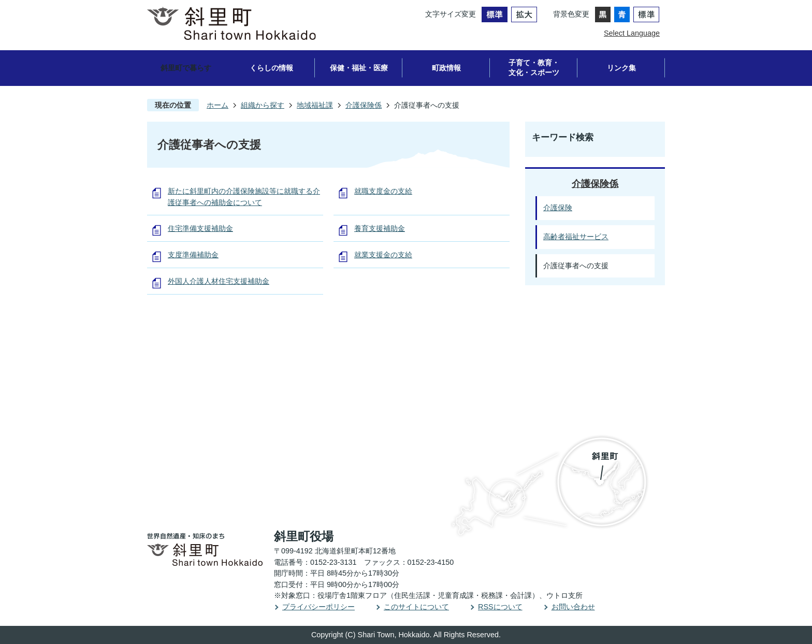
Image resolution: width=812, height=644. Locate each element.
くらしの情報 (271, 68)
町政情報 (446, 68)
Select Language (632, 33)
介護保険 (558, 208)
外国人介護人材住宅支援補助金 (219, 281)
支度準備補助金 (193, 255)
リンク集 (621, 68)
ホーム (218, 105)
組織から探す (263, 105)
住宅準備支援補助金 (200, 228)
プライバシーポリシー (318, 607)
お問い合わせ (573, 607)
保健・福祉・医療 (359, 68)
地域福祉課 (315, 105)
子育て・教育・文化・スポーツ (534, 68)
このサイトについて (416, 607)
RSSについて (500, 607)
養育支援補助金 (380, 228)
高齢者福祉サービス (576, 237)
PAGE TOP (774, 319)
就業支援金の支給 (383, 255)
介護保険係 (364, 105)
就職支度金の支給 (383, 191)
